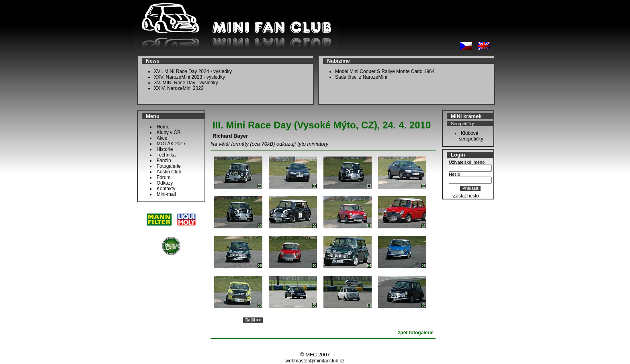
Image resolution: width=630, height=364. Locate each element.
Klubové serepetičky (469, 136)
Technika (166, 155)
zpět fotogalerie (416, 333)
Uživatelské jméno (467, 162)
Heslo (454, 174)
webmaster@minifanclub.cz (315, 361)
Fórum (164, 177)
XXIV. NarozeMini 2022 (179, 88)
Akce (162, 138)
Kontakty (166, 189)
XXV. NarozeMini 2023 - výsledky (189, 77)
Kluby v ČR (169, 132)
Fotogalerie (169, 166)
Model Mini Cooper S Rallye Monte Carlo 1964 (385, 71)
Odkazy (165, 183)
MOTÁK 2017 (171, 144)
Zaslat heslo (466, 196)
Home (163, 127)
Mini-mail (166, 194)
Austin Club (169, 172)
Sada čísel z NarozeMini (361, 77)
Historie (165, 149)
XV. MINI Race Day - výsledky (186, 83)
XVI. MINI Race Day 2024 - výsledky (193, 71)
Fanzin (164, 161)
